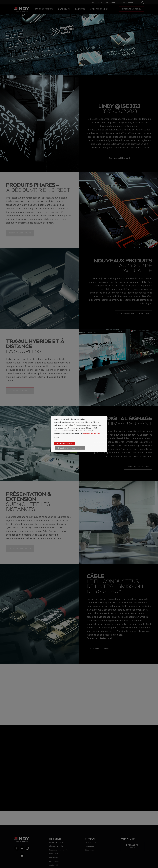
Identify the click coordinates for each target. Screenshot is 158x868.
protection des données (92, 434)
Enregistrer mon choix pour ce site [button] (70, 448)
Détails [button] (57, 438)
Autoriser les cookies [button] (65, 443)
